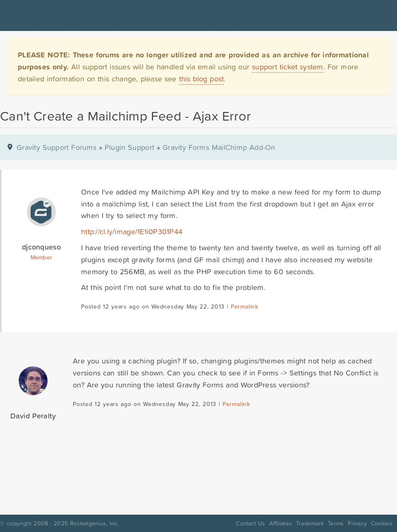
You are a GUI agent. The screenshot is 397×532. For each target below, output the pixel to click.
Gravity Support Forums (56, 147)
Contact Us (250, 523)
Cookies (382, 523)
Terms (336, 523)
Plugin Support (129, 147)
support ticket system (288, 67)
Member (42, 257)
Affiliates (281, 523)
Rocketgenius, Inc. (94, 523)
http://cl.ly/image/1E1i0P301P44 (132, 232)
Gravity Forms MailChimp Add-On (219, 147)
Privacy (357, 523)
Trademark (310, 523)
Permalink (245, 306)
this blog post (202, 79)
